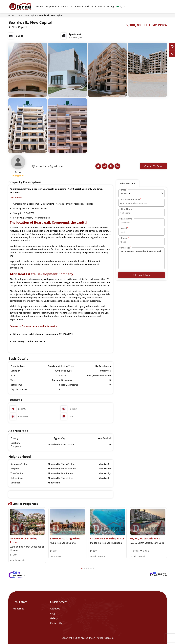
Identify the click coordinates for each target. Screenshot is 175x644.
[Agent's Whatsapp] (105, 166)
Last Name (127, 219)
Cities (78, 7)
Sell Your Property (95, 7)
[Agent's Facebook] (111, 166)
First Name (128, 209)
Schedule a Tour (141, 275)
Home (40, 7)
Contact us (67, 7)
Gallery (54, 618)
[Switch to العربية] (121, 7)
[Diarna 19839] (20, 7)
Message (126, 248)
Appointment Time (131, 199)
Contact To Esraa (153, 166)
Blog (52, 613)
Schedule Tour (128, 184)
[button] (82, 568)
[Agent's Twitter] (98, 166)
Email (125, 228)
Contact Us (56, 623)
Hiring (111, 7)
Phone (125, 238)
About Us (55, 609)
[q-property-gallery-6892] (28, 69)
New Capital (31, 15)
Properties (51, 7)
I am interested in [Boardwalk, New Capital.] (142, 258)
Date (124, 190)
